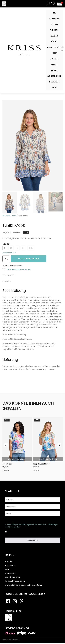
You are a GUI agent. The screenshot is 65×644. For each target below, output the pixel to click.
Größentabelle (9, 253)
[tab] (32, 275)
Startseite (6, 215)
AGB (7, 570)
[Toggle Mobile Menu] (62, 51)
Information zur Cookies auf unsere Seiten (24, 586)
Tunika (14, 215)
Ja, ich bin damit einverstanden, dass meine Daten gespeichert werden (27, 532)
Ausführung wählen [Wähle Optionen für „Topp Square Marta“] (48, 459)
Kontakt (8, 562)
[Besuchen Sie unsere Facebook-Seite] (8, 602)
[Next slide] (59, 446)
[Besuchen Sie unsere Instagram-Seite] (15, 602)
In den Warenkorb (29, 259)
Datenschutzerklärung (15, 582)
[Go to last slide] (6, 446)
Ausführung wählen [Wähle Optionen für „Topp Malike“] (17, 459)
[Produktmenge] (6, 259)
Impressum (10, 574)
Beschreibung (9, 275)
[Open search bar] (48, 3)
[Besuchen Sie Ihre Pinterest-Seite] (22, 602)
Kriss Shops (10, 566)
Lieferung (7, 282)
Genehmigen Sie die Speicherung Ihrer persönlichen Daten (29, 522)
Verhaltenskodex (12, 578)
